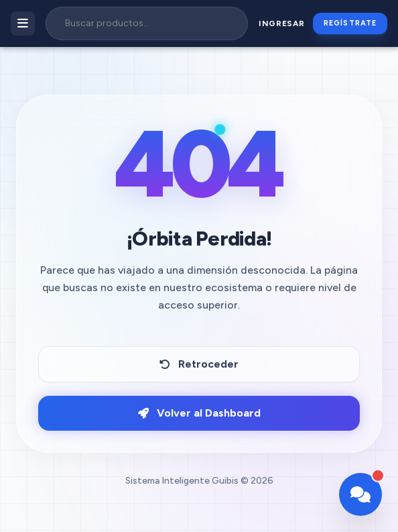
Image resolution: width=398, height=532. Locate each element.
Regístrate (350, 23)
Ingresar (282, 23)
